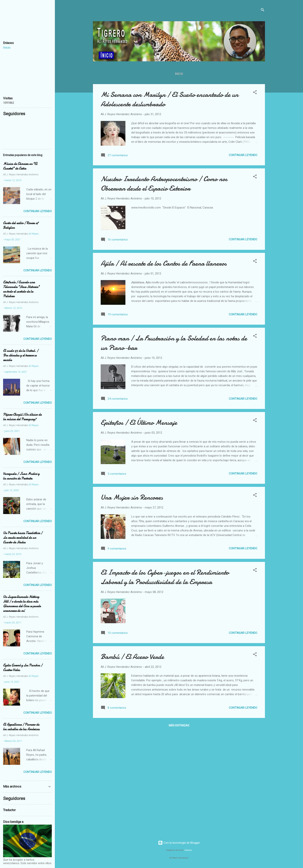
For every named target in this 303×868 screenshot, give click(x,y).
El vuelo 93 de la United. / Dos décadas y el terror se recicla (21, 355)
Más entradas (179, 725)
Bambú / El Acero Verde (132, 657)
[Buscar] (263, 11)
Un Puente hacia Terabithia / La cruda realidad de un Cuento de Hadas (23, 538)
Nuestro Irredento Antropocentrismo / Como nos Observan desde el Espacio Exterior (164, 184)
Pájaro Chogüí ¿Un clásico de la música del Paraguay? (22, 417)
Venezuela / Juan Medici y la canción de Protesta (21, 476)
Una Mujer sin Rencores (132, 497)
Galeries (188, 850)
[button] (255, 93)
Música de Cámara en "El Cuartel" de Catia (20, 166)
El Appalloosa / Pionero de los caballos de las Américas (21, 727)
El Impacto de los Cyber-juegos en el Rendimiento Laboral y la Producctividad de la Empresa (165, 577)
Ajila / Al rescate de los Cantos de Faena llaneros (164, 263)
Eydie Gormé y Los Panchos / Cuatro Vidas (23, 668)
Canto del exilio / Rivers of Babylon (21, 225)
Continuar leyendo (243, 155)
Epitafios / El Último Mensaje (139, 423)
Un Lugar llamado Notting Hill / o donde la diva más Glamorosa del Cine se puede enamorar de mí (22, 604)
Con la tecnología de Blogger (179, 843)
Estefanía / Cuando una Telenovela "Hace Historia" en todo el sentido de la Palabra (21, 289)
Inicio (179, 74)
